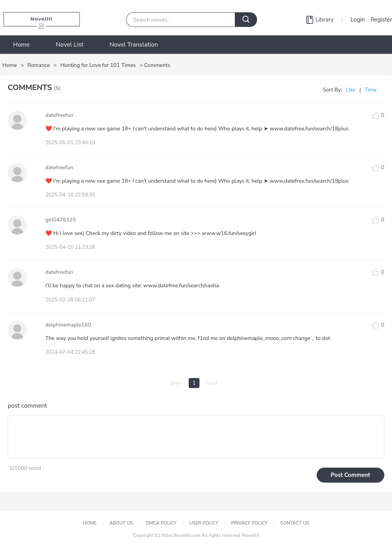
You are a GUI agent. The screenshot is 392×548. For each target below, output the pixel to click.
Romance (38, 65)
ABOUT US (121, 523)
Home (21, 45)
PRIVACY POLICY (249, 523)
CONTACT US (295, 523)
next (213, 383)
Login (358, 20)
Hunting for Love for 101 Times (98, 65)
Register (381, 20)
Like (351, 90)
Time (371, 90)
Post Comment (350, 475)
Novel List (70, 45)
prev (176, 383)
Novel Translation (134, 45)
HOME (90, 523)
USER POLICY (204, 523)
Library (325, 20)
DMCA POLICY (161, 523)
